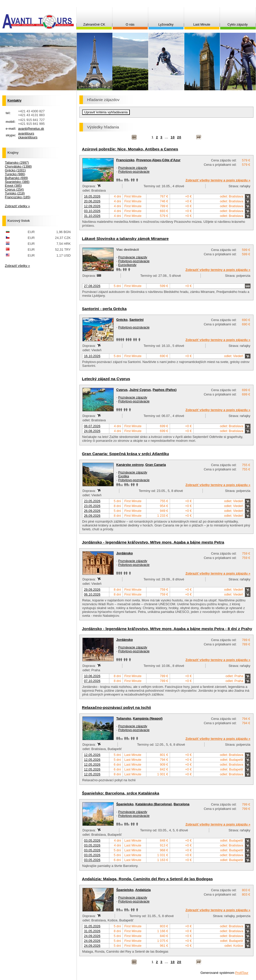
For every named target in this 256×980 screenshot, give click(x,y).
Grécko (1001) (15, 170)
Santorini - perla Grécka (104, 309)
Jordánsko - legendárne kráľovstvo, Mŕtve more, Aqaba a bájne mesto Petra (153, 542)
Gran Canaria (156, 465)
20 (179, 137)
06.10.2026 (92, 594)
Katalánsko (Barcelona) (154, 804)
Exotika (124, 476)
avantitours (26, 133)
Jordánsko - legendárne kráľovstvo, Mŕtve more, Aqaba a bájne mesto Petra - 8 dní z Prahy (167, 629)
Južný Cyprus (140, 390)
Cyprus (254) (14, 189)
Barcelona (182, 804)
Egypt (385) (13, 186)
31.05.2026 (92, 926)
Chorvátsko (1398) (18, 166)
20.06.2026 (92, 201)
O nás (130, 24)
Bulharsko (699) (16, 178)
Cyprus (122, 390)
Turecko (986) (15, 174)
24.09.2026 (92, 936)
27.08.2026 (92, 286)
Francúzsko (125, 160)
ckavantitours (28, 137)
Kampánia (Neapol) (148, 718)
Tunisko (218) (15, 193)
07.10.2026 (92, 681)
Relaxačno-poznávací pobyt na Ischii (116, 707)
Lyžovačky (166, 24)
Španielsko (125, 804)
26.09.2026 (92, 511)
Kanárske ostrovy (130, 465)
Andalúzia (143, 890)
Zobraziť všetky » (17, 206)
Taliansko (124, 718)
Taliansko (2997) (17, 163)
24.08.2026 (92, 431)
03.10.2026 (92, 211)
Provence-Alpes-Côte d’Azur (158, 160)
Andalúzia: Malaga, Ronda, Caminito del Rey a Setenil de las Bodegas (147, 879)
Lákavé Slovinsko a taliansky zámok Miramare (125, 239)
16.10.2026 (92, 356)
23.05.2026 (92, 501)
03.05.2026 (92, 840)
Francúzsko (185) (18, 197)
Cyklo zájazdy (238, 24)
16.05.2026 (92, 196)
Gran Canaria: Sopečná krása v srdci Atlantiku (125, 454)
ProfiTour (242, 973)
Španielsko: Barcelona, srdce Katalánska (121, 793)
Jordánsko (125, 553)
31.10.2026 (92, 216)
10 (173, 137)
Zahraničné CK (94, 24)
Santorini (136, 320)
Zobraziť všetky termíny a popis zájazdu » (218, 180)
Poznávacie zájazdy (133, 168)
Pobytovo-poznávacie (134, 172)
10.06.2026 (92, 676)
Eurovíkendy (127, 265)
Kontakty (14, 100)
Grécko (122, 320)
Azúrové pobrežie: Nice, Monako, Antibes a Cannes (130, 149)
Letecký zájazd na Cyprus (106, 379)
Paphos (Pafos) (164, 390)
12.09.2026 (92, 206)
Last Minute (202, 24)
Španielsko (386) (17, 182)
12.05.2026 (92, 755)
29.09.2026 (92, 590)
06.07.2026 (92, 426)
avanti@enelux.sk (31, 129)
